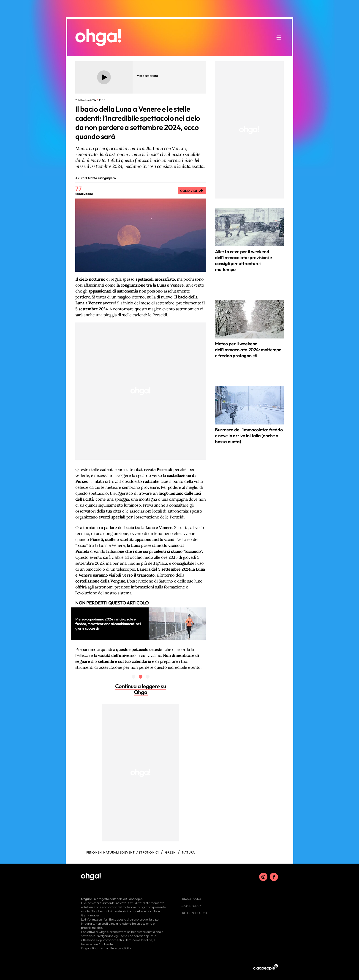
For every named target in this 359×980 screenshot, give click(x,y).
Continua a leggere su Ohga (141, 689)
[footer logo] (124, 877)
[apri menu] (279, 38)
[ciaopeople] (266, 968)
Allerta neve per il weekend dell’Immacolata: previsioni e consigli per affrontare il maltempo (243, 260)
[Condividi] (192, 191)
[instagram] (263, 877)
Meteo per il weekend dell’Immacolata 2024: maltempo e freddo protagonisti (248, 350)
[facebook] (274, 877)
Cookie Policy (191, 906)
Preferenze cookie (194, 913)
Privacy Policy (191, 899)
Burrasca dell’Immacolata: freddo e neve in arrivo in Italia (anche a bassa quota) (249, 436)
